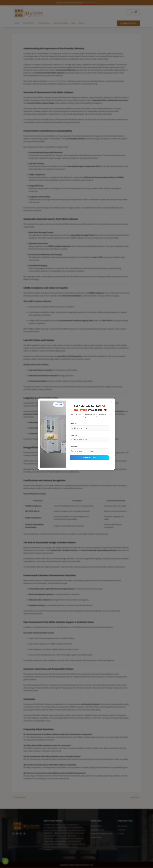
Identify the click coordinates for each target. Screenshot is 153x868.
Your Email (73, 435)
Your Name (74, 423)
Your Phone (74, 447)
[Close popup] (112, 402)
